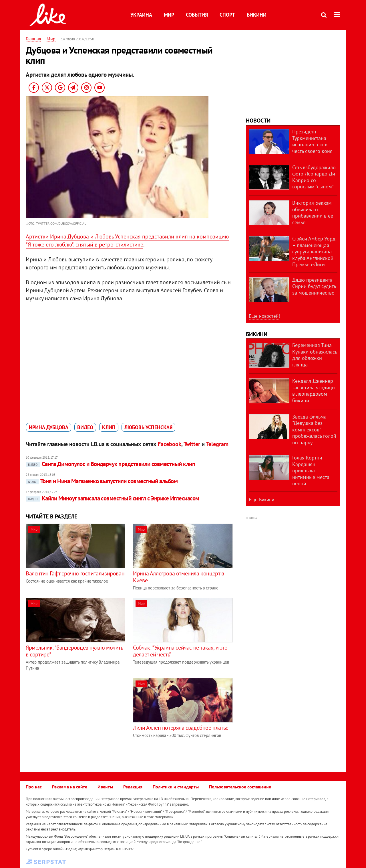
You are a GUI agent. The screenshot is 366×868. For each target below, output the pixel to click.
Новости (258, 121)
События (197, 15)
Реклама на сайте (70, 787)
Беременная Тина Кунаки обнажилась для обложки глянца (315, 355)
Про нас (34, 787)
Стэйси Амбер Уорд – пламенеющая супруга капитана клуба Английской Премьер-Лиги (314, 251)
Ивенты (105, 787)
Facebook (170, 444)
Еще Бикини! (262, 500)
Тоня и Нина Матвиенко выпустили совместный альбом (102, 481)
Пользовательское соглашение (240, 787)
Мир (169, 15)
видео (85, 427)
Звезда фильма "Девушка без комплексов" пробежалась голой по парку (314, 430)
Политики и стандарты (176, 787)
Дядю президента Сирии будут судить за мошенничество (314, 286)
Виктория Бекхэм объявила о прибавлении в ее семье (313, 213)
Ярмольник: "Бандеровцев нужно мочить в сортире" (74, 651)
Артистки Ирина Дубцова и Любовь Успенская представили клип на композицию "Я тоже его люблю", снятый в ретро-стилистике (127, 240)
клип (109, 427)
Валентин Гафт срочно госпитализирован (75, 573)
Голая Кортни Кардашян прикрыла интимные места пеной (311, 471)
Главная (33, 39)
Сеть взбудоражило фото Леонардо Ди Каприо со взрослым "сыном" (314, 177)
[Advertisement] (74, 718)
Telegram (217, 444)
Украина (141, 15)
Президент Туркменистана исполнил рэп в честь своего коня (312, 141)
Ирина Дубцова (49, 427)
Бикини (257, 15)
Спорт (227, 15)
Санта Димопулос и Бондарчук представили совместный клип (110, 464)
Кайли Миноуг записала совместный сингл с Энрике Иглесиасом (113, 498)
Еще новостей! (264, 316)
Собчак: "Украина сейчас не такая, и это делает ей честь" (180, 651)
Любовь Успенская (148, 427)
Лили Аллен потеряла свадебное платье (181, 728)
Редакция (133, 787)
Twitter (192, 444)
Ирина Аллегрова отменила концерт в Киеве (178, 577)
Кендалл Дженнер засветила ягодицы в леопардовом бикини (314, 391)
